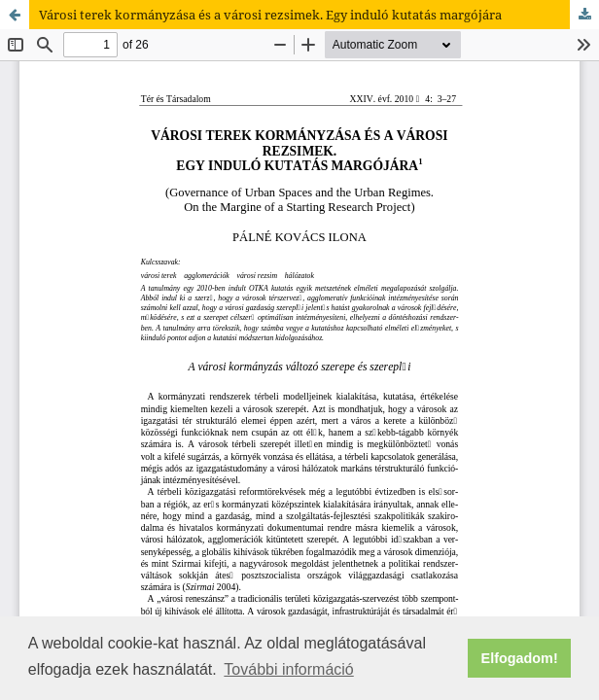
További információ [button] (288, 669)
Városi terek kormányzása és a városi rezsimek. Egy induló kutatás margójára (270, 15)
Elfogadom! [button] (520, 658)
